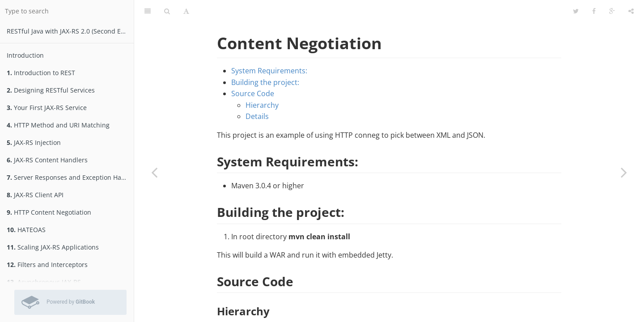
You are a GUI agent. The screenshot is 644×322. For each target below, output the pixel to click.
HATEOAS (26, 230)
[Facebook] (594, 11)
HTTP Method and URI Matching (58, 125)
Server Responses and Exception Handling (70, 177)
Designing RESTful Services (51, 90)
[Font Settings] (186, 11)
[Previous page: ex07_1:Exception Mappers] (154, 172)
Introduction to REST (41, 73)
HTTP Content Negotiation (49, 212)
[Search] (167, 11)
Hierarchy (262, 105)
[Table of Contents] (148, 11)
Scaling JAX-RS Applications (53, 247)
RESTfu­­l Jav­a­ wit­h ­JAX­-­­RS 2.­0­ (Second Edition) (70, 31)
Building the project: (265, 82)
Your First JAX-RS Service (47, 108)
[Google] (612, 11)
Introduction (25, 55)
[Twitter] (576, 11)
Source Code (253, 93)
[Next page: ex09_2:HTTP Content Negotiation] (624, 172)
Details (257, 116)
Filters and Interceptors (47, 265)
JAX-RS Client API (35, 195)
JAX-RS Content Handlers (47, 160)
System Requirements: (269, 71)
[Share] (631, 11)
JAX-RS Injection (34, 142)
